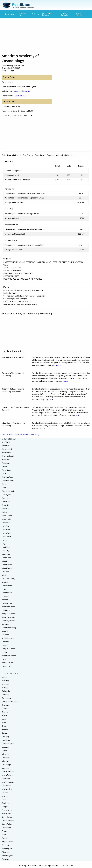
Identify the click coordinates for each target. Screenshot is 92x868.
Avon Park (6, 446)
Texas (4, 831)
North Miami (7, 586)
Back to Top (68, 865)
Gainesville (6, 502)
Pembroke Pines (8, 607)
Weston (5, 659)
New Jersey (6, 786)
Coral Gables (7, 470)
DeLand (5, 484)
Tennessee (6, 828)
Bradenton (6, 460)
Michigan (5, 754)
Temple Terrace (8, 649)
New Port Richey (8, 579)
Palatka (5, 600)
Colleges (35, 14)
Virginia (5, 838)
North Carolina (8, 772)
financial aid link (19, 96)
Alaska (4, 677)
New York (6, 796)
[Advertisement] (46, 36)
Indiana (5, 730)
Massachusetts (8, 744)
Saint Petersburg (9, 628)
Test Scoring (28, 155)
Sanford (5, 631)
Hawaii (4, 716)
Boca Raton (6, 453)
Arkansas (5, 684)
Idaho (4, 723)
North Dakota (7, 775)
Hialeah (5, 512)
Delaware (6, 705)
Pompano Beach (8, 614)
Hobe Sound (7, 516)
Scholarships (10, 14)
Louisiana (6, 740)
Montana (5, 768)
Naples (5, 575)
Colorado (5, 695)
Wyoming (6, 859)
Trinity (4, 652)
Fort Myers (6, 495)
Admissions (16, 155)
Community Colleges (47, 14)
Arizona (5, 688)
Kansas (5, 733)
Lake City (5, 526)
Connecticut (7, 698)
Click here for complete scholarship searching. (21, 434)
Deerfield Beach (8, 481)
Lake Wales (6, 533)
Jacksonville (6, 519)
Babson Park (7, 449)
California (6, 691)
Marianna (6, 554)
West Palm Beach (9, 656)
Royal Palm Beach (9, 617)
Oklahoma (6, 803)
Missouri (5, 761)
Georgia (5, 712)
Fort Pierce (6, 498)
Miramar (5, 572)
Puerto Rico (6, 814)
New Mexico (7, 789)
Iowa (4, 719)
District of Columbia (10, 702)
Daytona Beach (8, 477)
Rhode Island (7, 817)
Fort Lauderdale (8, 491)
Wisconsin (6, 852)
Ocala (4, 589)
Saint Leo (5, 624)
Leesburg (6, 551)
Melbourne (6, 558)
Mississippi (6, 765)
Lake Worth (6, 537)
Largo (4, 544)
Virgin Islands (7, 842)
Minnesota (6, 758)
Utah (4, 835)
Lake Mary (6, 530)
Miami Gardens (8, 568)
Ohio (4, 800)
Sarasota (5, 635)
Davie (4, 474)
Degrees (50, 155)
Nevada (5, 793)
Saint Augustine (8, 621)
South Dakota (7, 824)
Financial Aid (22, 14)
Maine (4, 751)
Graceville (6, 505)
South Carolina (8, 821)
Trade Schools (64, 14)
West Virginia (7, 856)
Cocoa (4, 467)
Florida (4, 709)
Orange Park (7, 593)
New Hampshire (8, 782)
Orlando (5, 596)
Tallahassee (7, 642)
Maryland (6, 747)
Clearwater (6, 463)
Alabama (5, 681)
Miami (4, 561)
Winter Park (7, 666)
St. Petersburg (8, 638)
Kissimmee (6, 523)
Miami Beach (7, 565)
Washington (7, 849)
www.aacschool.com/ (22, 91)
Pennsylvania (7, 810)
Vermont (5, 845)
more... (59, 365)
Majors (59, 155)
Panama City (7, 603)
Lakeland (5, 540)
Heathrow (6, 509)
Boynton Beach (8, 456)
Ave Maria (6, 442)
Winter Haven (7, 663)
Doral (4, 488)
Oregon (5, 807)
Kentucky (5, 737)
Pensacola (6, 610)
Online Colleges (79, 14)
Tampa (5, 645)
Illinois (4, 726)
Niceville (5, 582)
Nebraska (6, 779)
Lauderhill (6, 547)
